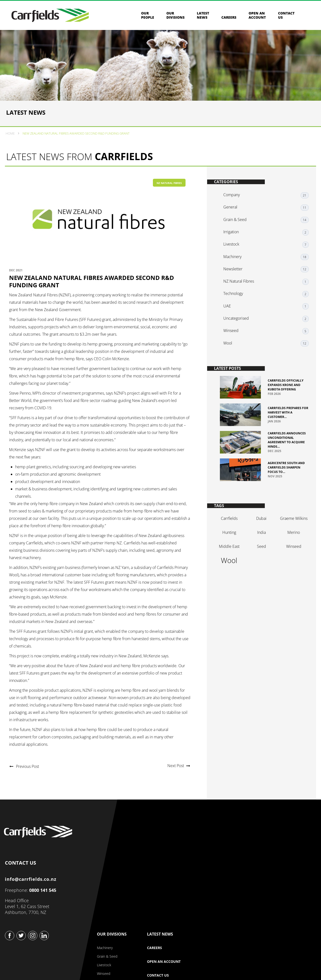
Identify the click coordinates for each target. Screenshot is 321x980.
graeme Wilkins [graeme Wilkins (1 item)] (291, 529)
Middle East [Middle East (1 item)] (230, 557)
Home (11, 145)
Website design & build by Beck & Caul (285, 968)
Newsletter (235, 277)
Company (234, 211)
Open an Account (257, 17)
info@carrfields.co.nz (32, 897)
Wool (230, 344)
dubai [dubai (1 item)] (261, 529)
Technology (236, 299)
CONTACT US (22, 879)
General (233, 222)
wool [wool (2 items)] (230, 571)
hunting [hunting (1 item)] (230, 543)
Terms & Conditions (162, 965)
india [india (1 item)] (261, 543)
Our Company (164, 841)
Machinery (235, 266)
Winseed (233, 332)
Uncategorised (239, 321)
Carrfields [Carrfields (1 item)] (230, 529)
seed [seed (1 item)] (261, 557)
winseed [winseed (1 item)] (291, 557)
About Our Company (165, 854)
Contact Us (260, 882)
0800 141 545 (44, 908)
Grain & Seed (237, 233)
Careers (229, 19)
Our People (148, 17)
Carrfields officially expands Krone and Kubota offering (286, 388)
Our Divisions (175, 17)
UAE (230, 310)
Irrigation (234, 244)
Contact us (286, 17)
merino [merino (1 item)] (291, 543)
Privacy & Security (122, 965)
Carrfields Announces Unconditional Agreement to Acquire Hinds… (286, 445)
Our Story (156, 863)
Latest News (203, 17)
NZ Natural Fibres (169, 196)
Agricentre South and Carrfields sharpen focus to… (286, 475)
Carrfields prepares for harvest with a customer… (285, 416)
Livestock (234, 255)
